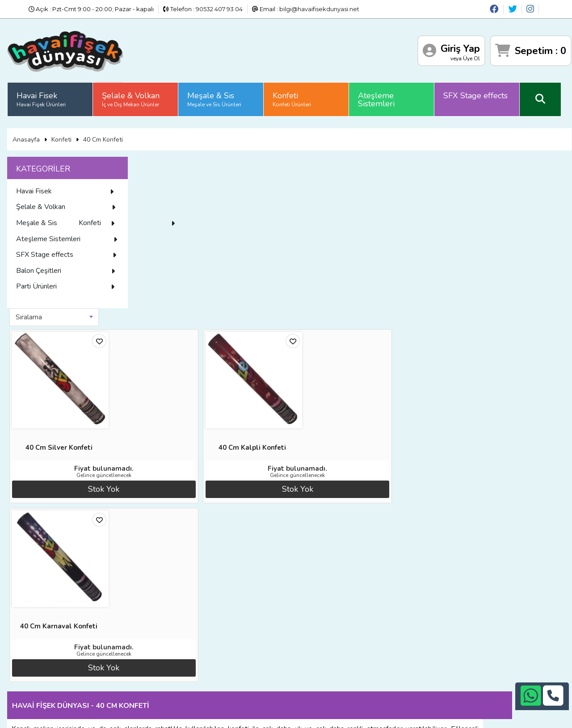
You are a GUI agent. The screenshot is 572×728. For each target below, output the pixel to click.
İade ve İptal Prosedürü (144, 632)
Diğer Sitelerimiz (44, 632)
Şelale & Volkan (132, 96)
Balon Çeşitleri (69, 283)
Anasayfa (28, 133)
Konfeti (294, 96)
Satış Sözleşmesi (134, 642)
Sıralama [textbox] (160, 162)
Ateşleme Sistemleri (378, 96)
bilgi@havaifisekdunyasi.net (319, 9)
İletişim (120, 653)
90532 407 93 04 (219, 9)
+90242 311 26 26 (301, 640)
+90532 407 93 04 (301, 651)
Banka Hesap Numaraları (146, 620)
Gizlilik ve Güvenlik (136, 665)
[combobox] (185, 162)
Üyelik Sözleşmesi (45, 653)
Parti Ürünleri (69, 299)
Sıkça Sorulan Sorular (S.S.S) (60, 665)
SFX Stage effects (477, 92)
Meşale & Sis (216, 96)
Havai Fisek (43, 96)
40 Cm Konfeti (105, 133)
